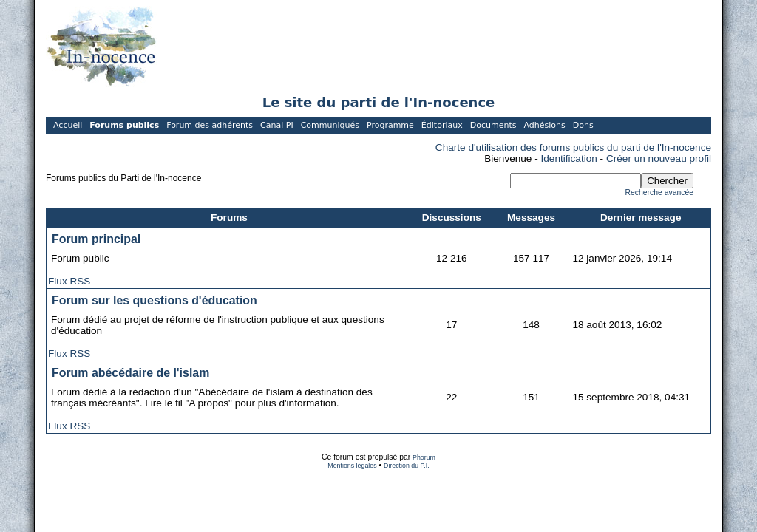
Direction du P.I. (407, 465)
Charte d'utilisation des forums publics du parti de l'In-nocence (573, 147)
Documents (493, 125)
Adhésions (544, 125)
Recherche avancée (659, 192)
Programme (390, 125)
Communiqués (330, 125)
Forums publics (124, 125)
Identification (569, 158)
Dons (583, 125)
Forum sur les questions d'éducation (155, 300)
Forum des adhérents (210, 125)
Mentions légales (352, 465)
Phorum (424, 457)
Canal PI (277, 125)
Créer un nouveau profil (659, 158)
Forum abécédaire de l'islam (130, 373)
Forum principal (96, 239)
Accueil (68, 125)
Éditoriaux (442, 125)
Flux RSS (69, 281)
